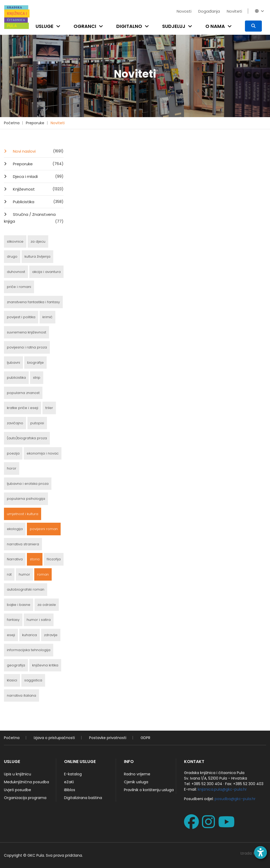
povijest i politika (21, 317)
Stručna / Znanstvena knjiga (34, 218)
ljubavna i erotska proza (28, 484)
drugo (12, 256)
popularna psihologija (26, 499)
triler (49, 408)
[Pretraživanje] (253, 26)
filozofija (54, 559)
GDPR (145, 738)
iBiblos (70, 790)
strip (37, 378)
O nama (215, 26)
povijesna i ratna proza (27, 347)
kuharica (30, 635)
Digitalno (129, 26)
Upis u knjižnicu (18, 774)
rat (9, 574)
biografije (35, 363)
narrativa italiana (21, 695)
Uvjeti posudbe (18, 790)
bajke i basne (19, 605)
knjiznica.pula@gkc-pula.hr (222, 789)
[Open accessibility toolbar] (261, 852)
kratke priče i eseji (23, 408)
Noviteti (234, 11)
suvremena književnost (26, 332)
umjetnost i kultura (23, 514)
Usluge (45, 26)
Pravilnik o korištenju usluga (149, 790)
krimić (47, 317)
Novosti (184, 11)
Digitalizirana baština (83, 798)
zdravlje (51, 635)
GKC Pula (36, 855)
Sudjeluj (174, 26)
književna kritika (45, 665)
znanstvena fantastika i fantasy (33, 302)
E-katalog (73, 774)
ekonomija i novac (43, 453)
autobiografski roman (26, 589)
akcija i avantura (46, 272)
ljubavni (13, 363)
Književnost (38, 189)
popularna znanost (23, 393)
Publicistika (38, 202)
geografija (16, 665)
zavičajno (15, 423)
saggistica (33, 680)
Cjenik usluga (136, 782)
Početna (12, 123)
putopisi (37, 423)
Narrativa (15, 559)
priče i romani (19, 287)
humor (24, 574)
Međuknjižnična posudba (26, 782)
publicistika (16, 378)
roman (43, 574)
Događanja (209, 11)
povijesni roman (44, 529)
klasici (12, 680)
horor (12, 468)
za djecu (38, 241)
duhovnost (16, 272)
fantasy (13, 620)
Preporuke (35, 123)
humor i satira (39, 620)
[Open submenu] (59, 26)
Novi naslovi (38, 151)
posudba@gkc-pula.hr (235, 799)
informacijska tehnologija (29, 650)
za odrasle (47, 605)
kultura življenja (37, 256)
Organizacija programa (25, 798)
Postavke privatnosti (108, 738)
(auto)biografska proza (27, 438)
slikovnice (15, 241)
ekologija (15, 529)
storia (35, 559)
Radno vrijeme (137, 774)
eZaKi (69, 782)
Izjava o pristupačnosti (54, 738)
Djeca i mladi (38, 176)
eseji (11, 635)
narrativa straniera (23, 544)
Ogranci (85, 26)
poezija (13, 453)
